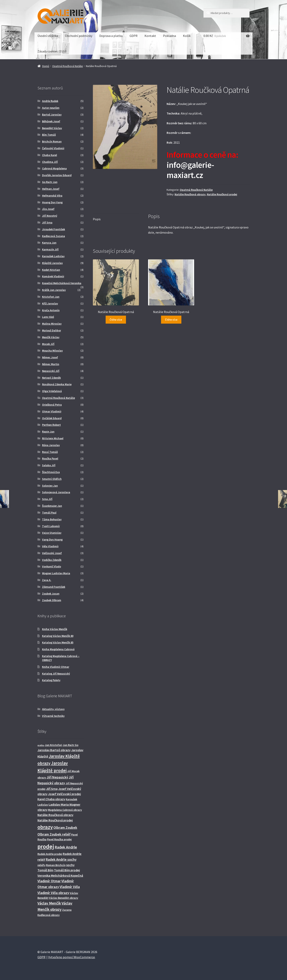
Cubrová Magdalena (54, 168)
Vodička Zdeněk (52, 560)
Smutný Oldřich (52, 479)
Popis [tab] (97, 219)
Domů (46, 66)
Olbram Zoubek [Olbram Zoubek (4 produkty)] (65, 827)
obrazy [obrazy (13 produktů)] (45, 827)
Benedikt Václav (52, 128)
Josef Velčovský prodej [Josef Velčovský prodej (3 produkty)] (64, 794)
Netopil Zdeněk (51, 378)
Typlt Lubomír (51, 526)
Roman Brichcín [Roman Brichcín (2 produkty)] (56, 865)
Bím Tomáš (49, 135)
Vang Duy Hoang (52, 539)
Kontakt (150, 36)
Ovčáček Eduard (52, 418)
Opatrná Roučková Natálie (68, 66)
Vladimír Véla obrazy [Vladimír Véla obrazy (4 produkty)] (53, 893)
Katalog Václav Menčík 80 (58, 636)
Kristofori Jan (51, 297)
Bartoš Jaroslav (52, 115)
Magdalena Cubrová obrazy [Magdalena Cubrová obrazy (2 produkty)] (65, 810)
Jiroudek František (54, 229)
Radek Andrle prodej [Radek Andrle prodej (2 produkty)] (50, 854)
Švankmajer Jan (52, 506)
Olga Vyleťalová (52, 391)
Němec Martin (51, 364)
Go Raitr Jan (50, 182)
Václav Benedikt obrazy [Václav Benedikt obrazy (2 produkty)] (64, 898)
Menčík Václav (51, 337)
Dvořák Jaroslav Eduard (57, 175)
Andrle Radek (50, 101)
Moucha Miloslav (52, 351)
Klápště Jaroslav (52, 263)
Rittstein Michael (53, 438)
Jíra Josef (48, 209)
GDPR (134, 36)
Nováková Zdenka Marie (57, 384)
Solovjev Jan (50, 486)
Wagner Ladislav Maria (56, 573)
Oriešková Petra (52, 405)
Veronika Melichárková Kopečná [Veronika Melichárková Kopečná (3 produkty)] (60, 875)
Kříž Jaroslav (50, 303)
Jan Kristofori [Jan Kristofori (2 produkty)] (54, 745)
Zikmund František (54, 587)
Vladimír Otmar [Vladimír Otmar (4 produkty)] (49, 881)
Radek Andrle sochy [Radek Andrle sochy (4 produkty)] (61, 859)
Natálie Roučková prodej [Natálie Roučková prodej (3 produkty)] (55, 820)
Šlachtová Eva (51, 472)
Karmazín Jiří (50, 249)
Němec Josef (50, 357)
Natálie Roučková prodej (222, 194)
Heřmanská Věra (52, 196)
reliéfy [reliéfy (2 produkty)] (41, 865)
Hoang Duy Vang (52, 202)
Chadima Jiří (50, 162)
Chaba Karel (50, 155)
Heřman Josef (51, 189)
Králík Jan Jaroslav (54, 290)
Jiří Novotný (50, 216)
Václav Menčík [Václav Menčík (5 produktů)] (49, 903)
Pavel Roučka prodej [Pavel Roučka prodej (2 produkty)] (59, 839)
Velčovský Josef (52, 553)
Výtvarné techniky (53, 716)
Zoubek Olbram (52, 600)
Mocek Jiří (48, 344)
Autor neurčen (51, 108)
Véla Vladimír (50, 546)
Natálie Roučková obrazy (190, 194)
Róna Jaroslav (51, 445)
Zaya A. (47, 580)
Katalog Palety (51, 680)
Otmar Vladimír (52, 411)
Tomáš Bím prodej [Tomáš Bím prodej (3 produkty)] (67, 870)
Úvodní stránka (48, 36)
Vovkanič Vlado (52, 566)
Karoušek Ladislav (53, 256)
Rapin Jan (48, 432)
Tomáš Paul (49, 513)
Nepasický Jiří (51, 371)
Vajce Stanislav (52, 533)
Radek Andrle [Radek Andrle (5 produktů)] (66, 847)
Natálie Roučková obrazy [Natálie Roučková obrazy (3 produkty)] (55, 815)
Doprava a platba (111, 36)
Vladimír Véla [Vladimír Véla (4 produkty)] (70, 887)
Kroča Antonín (51, 310)
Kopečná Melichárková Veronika (62, 283)
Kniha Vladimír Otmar (56, 667)
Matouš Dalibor (52, 330)
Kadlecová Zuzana (54, 236)
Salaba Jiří (49, 465)
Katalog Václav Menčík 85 (58, 642)
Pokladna (170, 36)
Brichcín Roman (52, 141)
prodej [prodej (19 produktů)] (46, 846)
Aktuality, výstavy (53, 709)
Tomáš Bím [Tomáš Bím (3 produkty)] (45, 870)
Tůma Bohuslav (52, 519)
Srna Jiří (47, 499)
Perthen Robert (51, 425)
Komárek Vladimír (53, 276)
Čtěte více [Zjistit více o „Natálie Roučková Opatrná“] (116, 320)
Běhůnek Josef (51, 121)
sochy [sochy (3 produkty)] (70, 865)
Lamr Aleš (48, 317)
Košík (187, 36)
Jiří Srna (47, 222)
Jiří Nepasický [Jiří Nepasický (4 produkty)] (57, 777)
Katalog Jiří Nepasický (56, 674)
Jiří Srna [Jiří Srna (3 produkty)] (52, 789)
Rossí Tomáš (50, 452)
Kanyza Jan (49, 243)
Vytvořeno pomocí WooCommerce (72, 957)
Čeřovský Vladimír (53, 148)
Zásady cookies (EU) (51, 51)
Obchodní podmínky (79, 36)
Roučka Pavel (50, 458)
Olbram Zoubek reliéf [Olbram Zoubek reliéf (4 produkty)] (54, 834)
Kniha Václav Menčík (55, 629)
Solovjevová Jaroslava (56, 492)
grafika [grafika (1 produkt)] (41, 745)
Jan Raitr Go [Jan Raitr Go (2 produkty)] (71, 745)
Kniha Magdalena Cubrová (58, 649)
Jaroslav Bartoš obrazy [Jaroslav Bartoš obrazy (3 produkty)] (54, 750)
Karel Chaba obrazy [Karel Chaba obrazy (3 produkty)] (51, 799)
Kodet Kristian (51, 270)
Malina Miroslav (52, 324)
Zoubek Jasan (51, 594)
